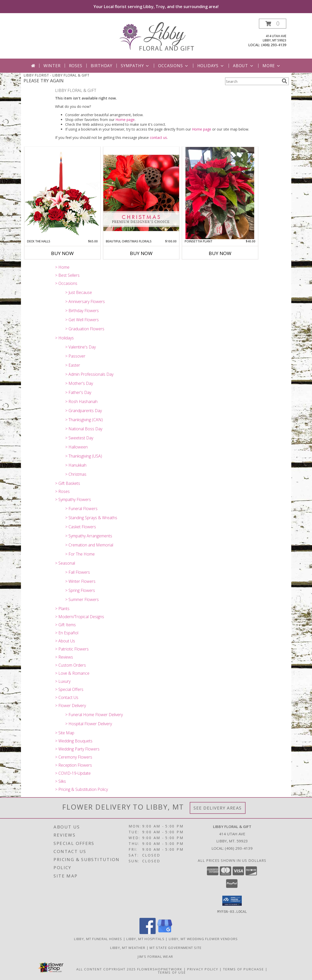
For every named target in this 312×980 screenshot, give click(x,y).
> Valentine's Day (80, 347)
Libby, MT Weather (128, 947)
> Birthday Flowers (82, 311)
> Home (62, 267)
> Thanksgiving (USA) (84, 456)
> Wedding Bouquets (74, 741)
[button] (273, 24)
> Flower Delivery (70, 706)
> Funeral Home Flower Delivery (94, 715)
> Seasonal (65, 563)
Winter (52, 66)
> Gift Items (65, 625)
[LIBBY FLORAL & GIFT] (156, 36)
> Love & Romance (72, 673)
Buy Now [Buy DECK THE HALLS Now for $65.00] (62, 253)
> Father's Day (78, 392)
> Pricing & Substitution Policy (81, 789)
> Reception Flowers (74, 765)
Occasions (173, 66)
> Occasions (66, 283)
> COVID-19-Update (73, 773)
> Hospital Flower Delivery (89, 724)
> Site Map (65, 733)
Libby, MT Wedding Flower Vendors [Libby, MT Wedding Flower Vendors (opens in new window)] (203, 939)
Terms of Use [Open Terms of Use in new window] (172, 972)
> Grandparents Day (83, 411)
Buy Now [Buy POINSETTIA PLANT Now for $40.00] (220, 253)
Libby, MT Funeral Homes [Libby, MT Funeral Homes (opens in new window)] (98, 939)
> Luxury (63, 681)
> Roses (62, 491)
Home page (125, 120)
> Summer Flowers (82, 599)
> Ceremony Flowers (74, 757)
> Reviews (64, 657)
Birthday (102, 66)
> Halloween (76, 447)
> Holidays (64, 338)
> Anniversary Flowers (85, 301)
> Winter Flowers (80, 581)
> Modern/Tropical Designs (80, 617)
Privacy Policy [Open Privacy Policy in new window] (203, 969)
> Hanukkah (76, 465)
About (244, 66)
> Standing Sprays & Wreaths (91, 518)
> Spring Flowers (80, 590)
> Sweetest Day (79, 438)
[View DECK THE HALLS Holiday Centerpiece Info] (62, 193)
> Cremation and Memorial (89, 545)
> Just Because (79, 292)
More (272, 66)
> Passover (75, 356)
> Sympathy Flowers (73, 499)
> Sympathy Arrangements (89, 536)
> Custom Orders (70, 665)
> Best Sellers (67, 275)
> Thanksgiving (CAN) (84, 420)
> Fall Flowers (78, 572)
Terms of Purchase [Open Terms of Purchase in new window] (244, 969)
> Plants (62, 609)
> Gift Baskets (68, 483)
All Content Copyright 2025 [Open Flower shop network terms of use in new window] (106, 969)
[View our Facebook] (148, 932)
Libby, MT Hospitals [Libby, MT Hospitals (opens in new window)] (145, 939)
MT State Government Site (176, 947)
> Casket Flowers (81, 527)
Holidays (211, 66)
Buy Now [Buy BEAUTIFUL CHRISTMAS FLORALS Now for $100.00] (141, 253)
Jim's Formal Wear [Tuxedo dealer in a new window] (156, 956)
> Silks (61, 781)
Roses (76, 66)
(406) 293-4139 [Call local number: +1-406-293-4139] (274, 45)
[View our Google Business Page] (165, 932)
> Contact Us (67, 697)
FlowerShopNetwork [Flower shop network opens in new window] (160, 969)
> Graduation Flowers (85, 329)
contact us (158, 137)
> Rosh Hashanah (81, 401)
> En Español (67, 633)
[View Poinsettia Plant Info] (220, 193)
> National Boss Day (84, 429)
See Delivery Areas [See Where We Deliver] (218, 808)
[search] (284, 81)
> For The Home (80, 554)
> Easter (73, 365)
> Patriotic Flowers (72, 649)
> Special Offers (69, 689)
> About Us (65, 641)
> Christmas (76, 474)
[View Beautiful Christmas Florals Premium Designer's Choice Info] (141, 193)
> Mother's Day (79, 383)
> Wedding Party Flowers (77, 749)
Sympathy (135, 66)
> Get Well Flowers (82, 320)
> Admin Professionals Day (89, 374)
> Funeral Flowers (81, 509)
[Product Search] (252, 81)
